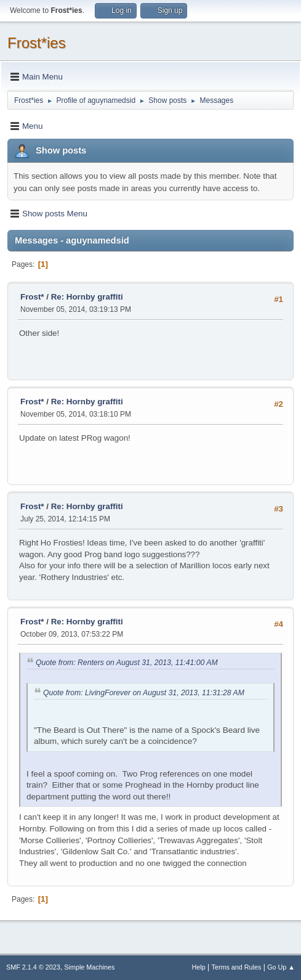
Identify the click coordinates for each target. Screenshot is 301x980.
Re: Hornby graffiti (87, 297)
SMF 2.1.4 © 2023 (33, 967)
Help (199, 967)
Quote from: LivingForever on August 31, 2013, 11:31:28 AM (144, 693)
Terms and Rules (237, 967)
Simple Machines (89, 967)
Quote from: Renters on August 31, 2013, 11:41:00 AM (127, 663)
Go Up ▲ (281, 967)
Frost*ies (37, 43)
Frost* (32, 297)
